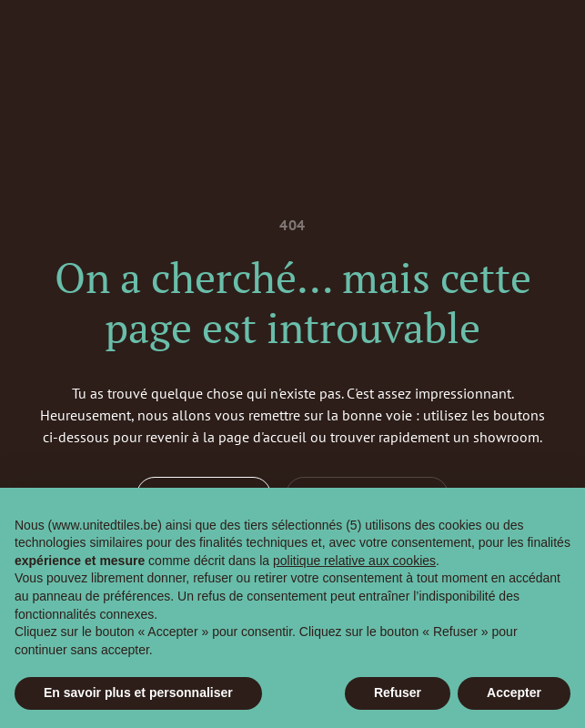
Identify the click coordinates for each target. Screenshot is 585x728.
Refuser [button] (398, 693)
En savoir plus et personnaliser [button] (138, 693)
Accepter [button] (514, 693)
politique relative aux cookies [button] (354, 561)
